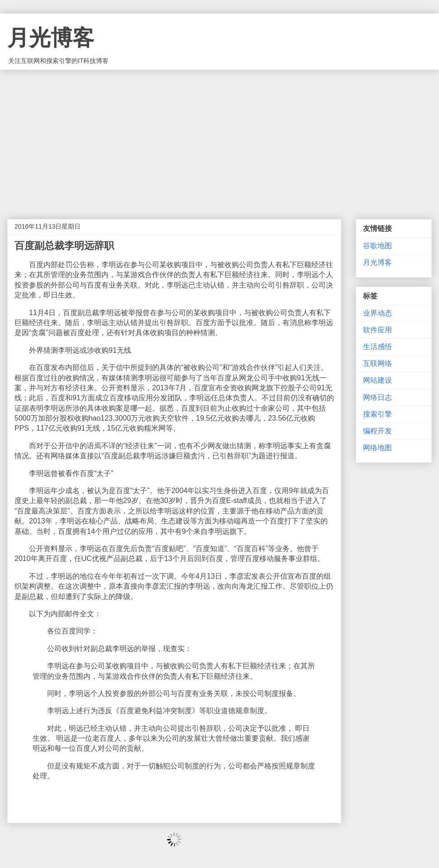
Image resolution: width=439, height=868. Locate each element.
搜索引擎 (377, 414)
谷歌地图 (377, 246)
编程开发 (377, 431)
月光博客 (51, 38)
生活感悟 (377, 347)
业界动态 (377, 313)
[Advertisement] (219, 138)
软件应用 (377, 330)
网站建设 (377, 380)
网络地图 (377, 448)
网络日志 (377, 397)
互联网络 (377, 363)
